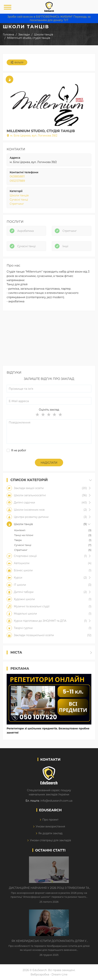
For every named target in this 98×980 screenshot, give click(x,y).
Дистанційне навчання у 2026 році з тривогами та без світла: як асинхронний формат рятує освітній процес (49, 888)
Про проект (50, 820)
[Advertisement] (49, 339)
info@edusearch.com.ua (56, 801)
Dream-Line (60, 975)
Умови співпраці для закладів (50, 840)
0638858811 (17, 176)
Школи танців (19, 195)
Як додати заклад (50, 833)
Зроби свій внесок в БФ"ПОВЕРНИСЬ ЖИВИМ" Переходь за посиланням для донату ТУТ (49, 18)
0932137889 (17, 181)
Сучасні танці (19, 200)
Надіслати (49, 463)
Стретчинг (17, 204)
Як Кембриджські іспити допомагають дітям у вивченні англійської (49, 941)
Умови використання (50, 826)
